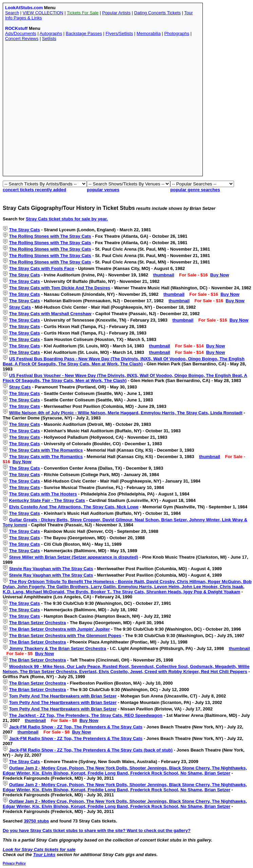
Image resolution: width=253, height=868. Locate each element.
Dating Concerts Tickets (158, 13)
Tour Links (44, 855)
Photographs (177, 33)
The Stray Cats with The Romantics (46, 450)
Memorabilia (149, 33)
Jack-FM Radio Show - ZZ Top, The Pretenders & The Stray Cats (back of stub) (91, 750)
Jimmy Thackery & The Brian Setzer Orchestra (58, 648)
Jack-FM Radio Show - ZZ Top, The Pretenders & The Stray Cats (76, 727)
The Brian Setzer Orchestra (38, 623)
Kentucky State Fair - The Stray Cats (47, 500)
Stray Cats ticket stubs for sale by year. (67, 219)
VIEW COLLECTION (43, 13)
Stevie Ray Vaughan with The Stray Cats (51, 569)
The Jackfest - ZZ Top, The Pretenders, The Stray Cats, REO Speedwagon (86, 715)
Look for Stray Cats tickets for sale (39, 849)
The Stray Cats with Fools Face (42, 268)
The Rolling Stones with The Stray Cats (50, 236)
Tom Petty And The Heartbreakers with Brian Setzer (63, 696)
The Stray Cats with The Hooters (43, 494)
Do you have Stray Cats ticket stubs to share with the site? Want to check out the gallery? (97, 830)
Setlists (49, 39)
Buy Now (220, 275)
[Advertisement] (64, 110)
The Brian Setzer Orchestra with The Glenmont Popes (65, 636)
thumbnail (163, 275)
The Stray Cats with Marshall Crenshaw (50, 314)
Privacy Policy (14, 863)
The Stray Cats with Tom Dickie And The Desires (60, 288)
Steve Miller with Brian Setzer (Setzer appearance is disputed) (74, 557)
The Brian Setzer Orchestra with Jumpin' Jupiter (60, 629)
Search (12, 13)
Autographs (51, 33)
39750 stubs (36, 821)
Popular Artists (116, 13)
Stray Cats (20, 307)
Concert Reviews (22, 39)
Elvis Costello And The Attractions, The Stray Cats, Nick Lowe (74, 507)
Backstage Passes (84, 33)
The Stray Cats (25, 230)
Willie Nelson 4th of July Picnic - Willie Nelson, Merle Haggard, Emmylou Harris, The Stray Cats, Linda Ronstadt (126, 413)
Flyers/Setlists (119, 33)
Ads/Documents (21, 33)
